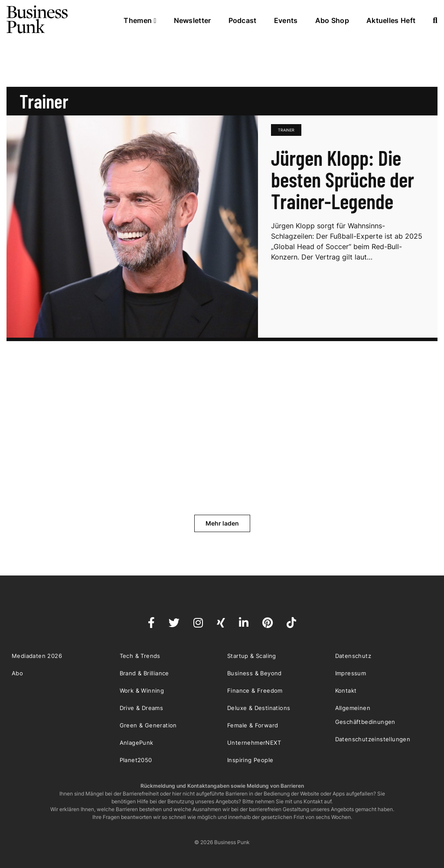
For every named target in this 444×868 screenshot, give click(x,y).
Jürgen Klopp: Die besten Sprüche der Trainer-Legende (343, 179)
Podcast (243, 20)
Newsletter (193, 20)
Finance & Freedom (255, 690)
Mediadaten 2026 (37, 656)
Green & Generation (148, 725)
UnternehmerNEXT (254, 743)
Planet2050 (136, 760)
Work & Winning (142, 690)
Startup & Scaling (252, 656)
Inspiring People (250, 760)
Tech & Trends (140, 656)
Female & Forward (253, 725)
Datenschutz (353, 656)
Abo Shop (332, 20)
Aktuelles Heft (391, 20)
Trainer (286, 130)
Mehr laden (222, 523)
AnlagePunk (137, 743)
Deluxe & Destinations (259, 708)
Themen (140, 20)
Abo (17, 673)
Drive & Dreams (142, 708)
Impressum (351, 673)
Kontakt (346, 690)
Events (286, 20)
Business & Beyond (255, 673)
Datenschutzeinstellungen (373, 739)
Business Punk (38, 20)
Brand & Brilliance (144, 673)
